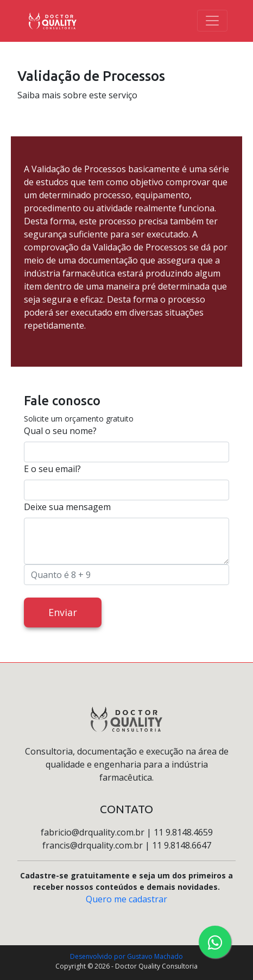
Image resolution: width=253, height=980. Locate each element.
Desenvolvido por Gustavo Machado (126, 956)
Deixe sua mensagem (67, 507)
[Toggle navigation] (212, 21)
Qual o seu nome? (60, 431)
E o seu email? (52, 469)
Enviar (63, 612)
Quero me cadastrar (126, 899)
